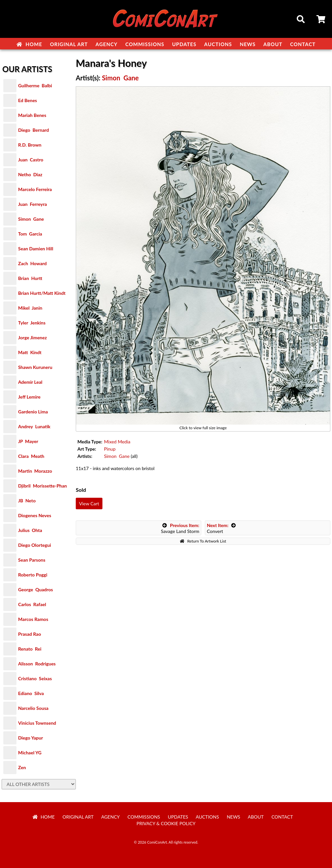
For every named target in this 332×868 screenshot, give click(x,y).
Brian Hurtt (30, 278)
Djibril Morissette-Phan (42, 486)
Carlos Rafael (32, 604)
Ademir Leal (30, 382)
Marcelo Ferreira (35, 189)
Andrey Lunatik (34, 426)
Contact (303, 44)
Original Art (69, 44)
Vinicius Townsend (37, 723)
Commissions (145, 44)
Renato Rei (30, 649)
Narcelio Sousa (33, 708)
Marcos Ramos (33, 619)
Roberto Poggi (33, 575)
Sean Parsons (32, 560)
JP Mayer (28, 441)
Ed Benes (28, 100)
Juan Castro (31, 160)
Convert (221, 528)
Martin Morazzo (35, 471)
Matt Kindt (30, 352)
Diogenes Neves (35, 515)
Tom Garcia (30, 234)
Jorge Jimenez (32, 337)
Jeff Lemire (29, 397)
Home (29, 44)
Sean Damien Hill (36, 249)
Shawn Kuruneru (35, 367)
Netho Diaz (30, 174)
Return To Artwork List (203, 541)
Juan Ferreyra (32, 204)
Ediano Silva (31, 693)
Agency (107, 44)
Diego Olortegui (35, 545)
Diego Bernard (33, 130)
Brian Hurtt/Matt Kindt (42, 293)
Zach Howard (32, 263)
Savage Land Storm (180, 528)
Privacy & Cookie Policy (166, 823)
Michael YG (30, 753)
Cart (321, 20)
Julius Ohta (30, 530)
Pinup (110, 449)
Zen (22, 767)
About (273, 44)
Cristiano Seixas (35, 678)
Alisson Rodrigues (37, 664)
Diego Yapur (30, 738)
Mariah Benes (32, 115)
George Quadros (36, 589)
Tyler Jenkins (32, 323)
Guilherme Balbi (35, 85)
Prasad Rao (29, 634)
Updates (184, 44)
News (248, 44)
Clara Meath (31, 456)
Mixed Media (117, 442)
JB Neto (27, 501)
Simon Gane (31, 219)
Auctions (218, 44)
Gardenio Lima (33, 412)
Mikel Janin (30, 308)
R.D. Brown (30, 145)
